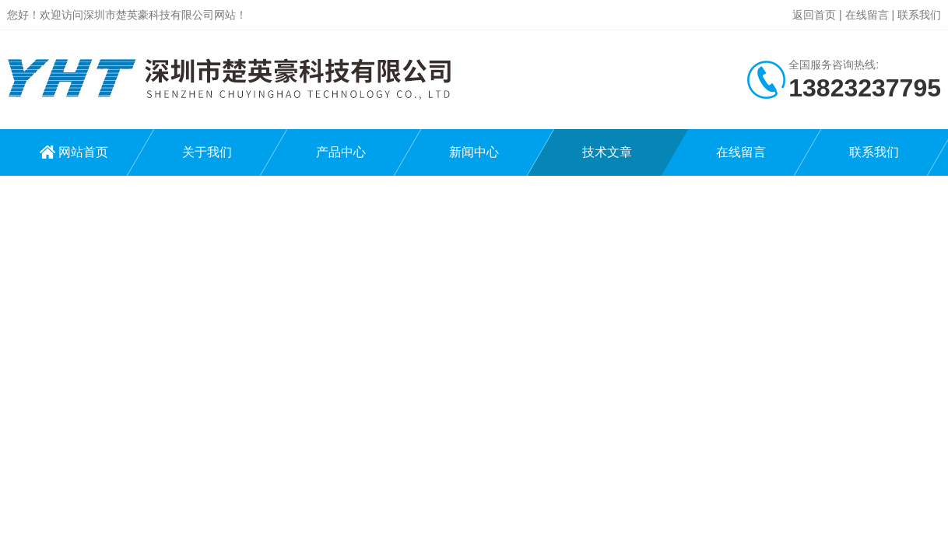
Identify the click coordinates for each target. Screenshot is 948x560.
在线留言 (867, 15)
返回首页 (814, 15)
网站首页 (83, 152)
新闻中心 (474, 152)
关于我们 (207, 152)
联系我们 (919, 15)
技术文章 (607, 152)
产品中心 (341, 152)
